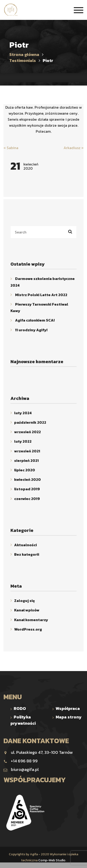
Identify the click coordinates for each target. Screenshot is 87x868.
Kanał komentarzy (31, 620)
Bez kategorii (27, 554)
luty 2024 (23, 413)
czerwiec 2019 (27, 499)
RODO (20, 708)
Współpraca (68, 708)
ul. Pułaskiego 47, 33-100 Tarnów (38, 752)
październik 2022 (30, 422)
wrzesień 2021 (27, 451)
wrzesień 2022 (27, 432)
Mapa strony (69, 717)
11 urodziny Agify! (31, 330)
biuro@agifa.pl (21, 769)
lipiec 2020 (25, 470)
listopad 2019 (27, 489)
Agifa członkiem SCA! (35, 320)
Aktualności (26, 545)
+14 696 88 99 (21, 761)
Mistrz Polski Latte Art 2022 (41, 295)
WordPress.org (28, 629)
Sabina (11, 148)
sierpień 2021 (26, 460)
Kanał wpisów (27, 610)
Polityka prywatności (23, 720)
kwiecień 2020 (27, 479)
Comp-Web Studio (52, 860)
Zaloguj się (24, 601)
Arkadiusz (74, 148)
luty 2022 (23, 442)
